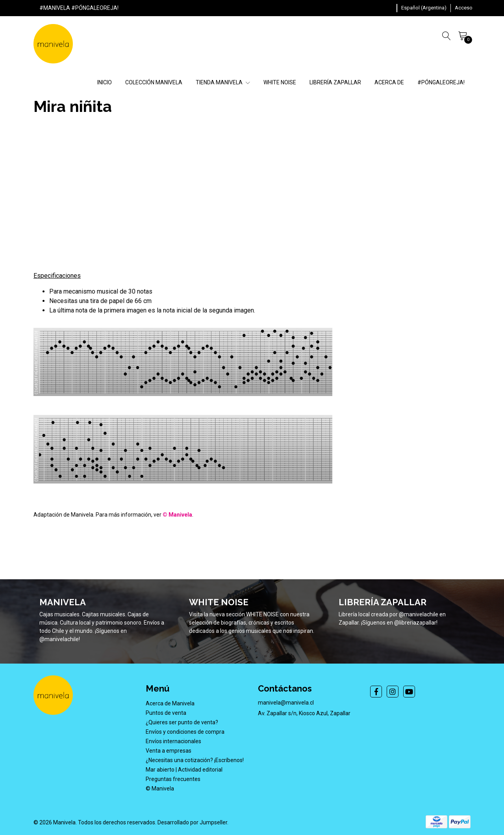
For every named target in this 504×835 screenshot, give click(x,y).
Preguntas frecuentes (173, 779)
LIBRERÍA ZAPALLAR (335, 82)
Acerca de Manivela (170, 703)
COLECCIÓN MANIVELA (154, 82)
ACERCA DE (389, 82)
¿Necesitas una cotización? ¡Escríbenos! (195, 760)
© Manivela (160, 789)
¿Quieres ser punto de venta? (182, 722)
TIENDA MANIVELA (223, 82)
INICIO (105, 82)
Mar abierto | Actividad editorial (184, 770)
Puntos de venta (166, 713)
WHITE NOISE (280, 82)
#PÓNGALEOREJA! (441, 82)
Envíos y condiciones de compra (185, 732)
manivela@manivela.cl (286, 703)
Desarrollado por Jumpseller (192, 822)
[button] (424, 8)
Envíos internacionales (173, 741)
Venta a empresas (169, 751)
